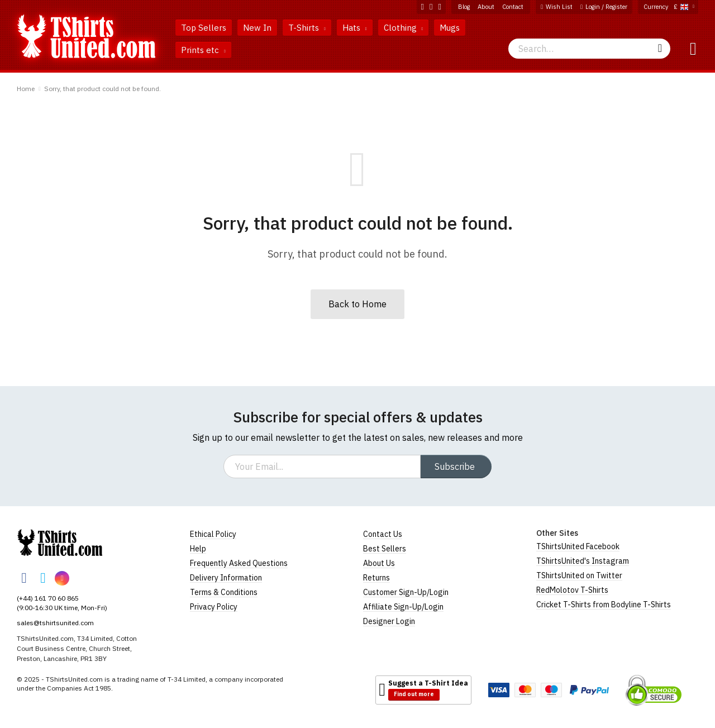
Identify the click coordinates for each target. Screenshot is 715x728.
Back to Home (357, 304)
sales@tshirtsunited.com (55, 623)
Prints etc (203, 50)
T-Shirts (307, 28)
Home (26, 89)
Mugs (450, 28)
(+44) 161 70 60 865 (48, 598)
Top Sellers (204, 28)
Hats (355, 28)
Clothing (404, 28)
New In (257, 28)
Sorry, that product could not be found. (103, 89)
